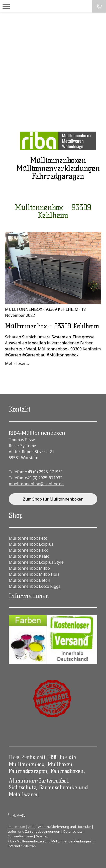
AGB (31, 827)
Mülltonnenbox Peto (28, 538)
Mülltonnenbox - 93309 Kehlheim (42, 309)
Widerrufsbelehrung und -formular (64, 827)
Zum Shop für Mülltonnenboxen (53, 499)
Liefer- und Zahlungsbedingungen (34, 831)
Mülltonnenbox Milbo (29, 568)
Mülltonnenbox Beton (29, 580)
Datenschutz (73, 831)
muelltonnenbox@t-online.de (36, 484)
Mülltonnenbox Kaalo (29, 556)
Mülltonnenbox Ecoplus (31, 544)
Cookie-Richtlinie (20, 836)
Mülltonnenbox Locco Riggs (35, 586)
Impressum (16, 827)
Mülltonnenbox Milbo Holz (34, 574)
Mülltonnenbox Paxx (28, 550)
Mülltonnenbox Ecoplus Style (36, 562)
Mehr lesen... (17, 363)
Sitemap (42, 836)
